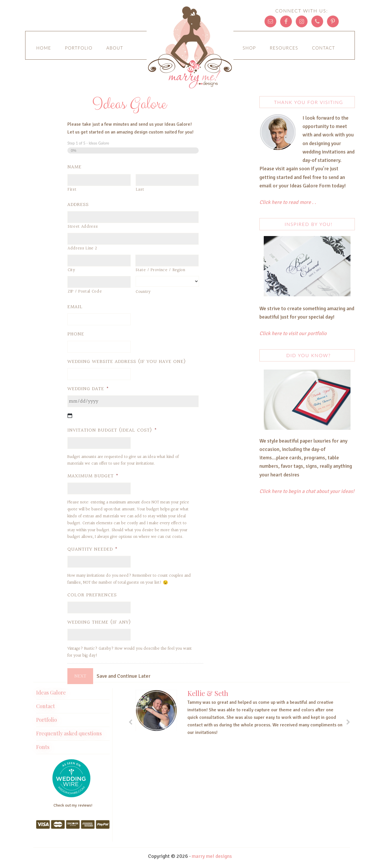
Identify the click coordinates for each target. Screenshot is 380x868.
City (71, 270)
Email (75, 307)
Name (74, 167)
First (72, 190)
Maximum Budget (93, 476)
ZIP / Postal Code (85, 292)
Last (140, 190)
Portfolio (47, 717)
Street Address (83, 227)
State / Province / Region (161, 270)
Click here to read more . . (288, 202)
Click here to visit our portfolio (293, 333)
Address (78, 205)
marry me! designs (212, 854)
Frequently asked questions (69, 731)
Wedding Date (88, 389)
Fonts (43, 745)
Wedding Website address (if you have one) (127, 362)
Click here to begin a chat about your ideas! (307, 491)
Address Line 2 (82, 248)
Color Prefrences (92, 595)
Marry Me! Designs (190, 49)
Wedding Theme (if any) (99, 622)
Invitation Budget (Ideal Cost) (112, 430)
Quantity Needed (93, 549)
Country (143, 292)
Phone (76, 334)
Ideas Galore (51, 690)
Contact (46, 704)
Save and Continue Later (125, 676)
